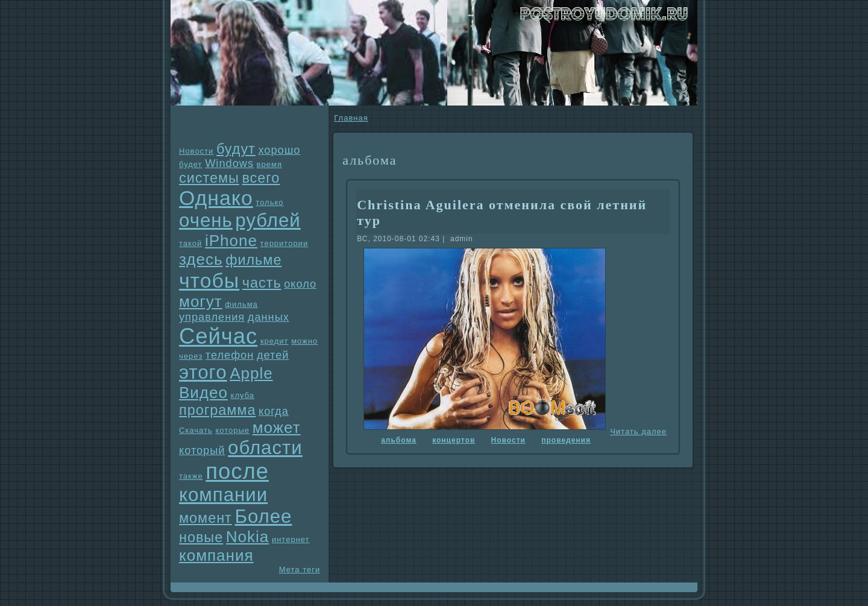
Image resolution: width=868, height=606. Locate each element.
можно (304, 341)
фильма (241, 304)
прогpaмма (217, 410)
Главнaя (351, 118)
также (191, 476)
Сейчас (218, 336)
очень (206, 220)
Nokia (247, 537)
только (269, 202)
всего (261, 178)
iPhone (231, 241)
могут (201, 301)
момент (206, 518)
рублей (268, 220)
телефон (230, 355)
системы (209, 178)
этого (203, 372)
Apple (251, 373)
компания (216, 555)
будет (191, 164)
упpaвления (212, 317)
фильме (253, 260)
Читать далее (638, 431)
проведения (566, 440)
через (191, 356)
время (269, 164)
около (300, 284)
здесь (201, 259)
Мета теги (300, 570)
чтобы (209, 280)
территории (285, 243)
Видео (203, 393)
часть (262, 283)
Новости (196, 151)
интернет (291, 539)
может (277, 428)
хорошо (279, 150)
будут (236, 149)
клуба (243, 395)
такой (190, 243)
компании (223, 495)
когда (274, 411)
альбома (399, 440)
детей (273, 355)
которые (232, 430)
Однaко (216, 198)
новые (201, 537)
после (237, 471)
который (202, 450)
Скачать (196, 430)
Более (263, 516)
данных (269, 317)
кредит (275, 341)
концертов (454, 440)
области (265, 448)
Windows (229, 163)
